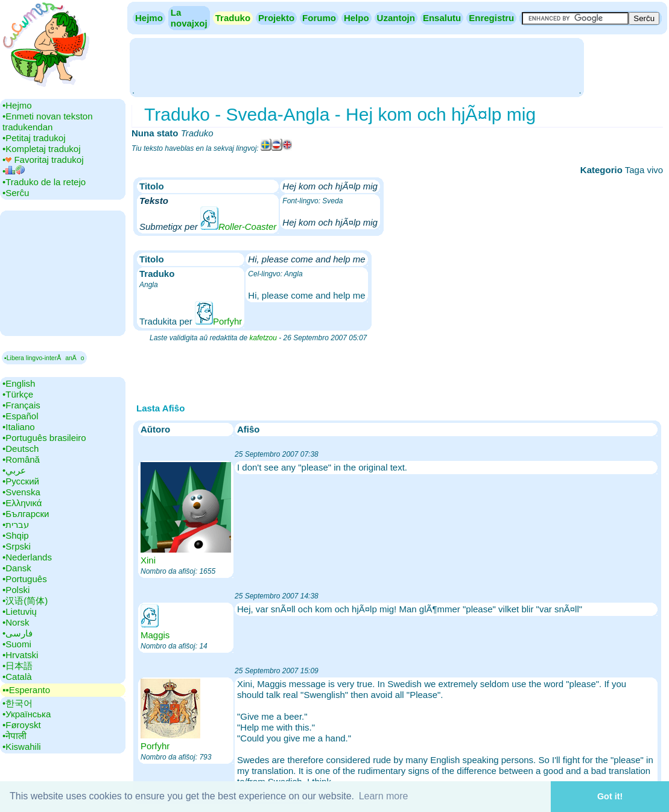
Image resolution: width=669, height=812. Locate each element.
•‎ (14, 171)
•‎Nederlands (27, 557)
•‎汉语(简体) (25, 601)
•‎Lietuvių (20, 611)
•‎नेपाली (14, 736)
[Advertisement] (357, 66)
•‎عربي (14, 470)
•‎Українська (27, 714)
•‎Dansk (17, 568)
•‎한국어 (17, 703)
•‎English (19, 383)
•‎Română (21, 459)
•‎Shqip (16, 535)
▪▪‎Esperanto (26, 690)
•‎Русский (21, 481)
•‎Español (20, 416)
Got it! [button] (610, 796)
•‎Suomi (17, 644)
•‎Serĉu (16, 193)
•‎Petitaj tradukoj (34, 138)
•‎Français (21, 405)
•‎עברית (16, 525)
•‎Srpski (17, 546)
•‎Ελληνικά (22, 503)
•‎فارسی (17, 633)
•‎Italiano (19, 427)
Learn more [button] (384, 796)
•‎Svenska (21, 492)
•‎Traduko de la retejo (44, 182)
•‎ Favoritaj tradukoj (43, 160)
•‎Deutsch (21, 449)
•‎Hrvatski (20, 655)
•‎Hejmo (17, 105)
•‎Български (26, 514)
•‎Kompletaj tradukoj (42, 149)
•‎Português (25, 579)
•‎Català (17, 677)
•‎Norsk (16, 622)
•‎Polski (16, 590)
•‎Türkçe (18, 394)
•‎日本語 (17, 666)
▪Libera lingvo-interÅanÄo (44, 358)
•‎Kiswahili (22, 747)
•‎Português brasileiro (44, 438)
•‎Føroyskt (22, 725)
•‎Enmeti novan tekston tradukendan (48, 122)
